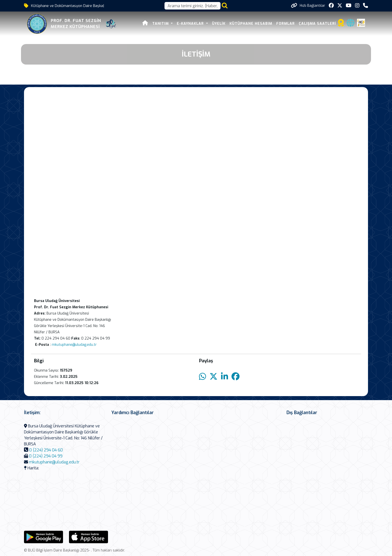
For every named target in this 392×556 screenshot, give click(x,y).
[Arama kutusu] (192, 6)
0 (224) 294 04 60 (46, 450)
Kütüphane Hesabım (251, 24)
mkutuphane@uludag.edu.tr (74, 345)
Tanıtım (161, 24)
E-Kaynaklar (191, 24)
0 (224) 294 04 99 (46, 456)
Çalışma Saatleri (317, 24)
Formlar (285, 24)
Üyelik (219, 24)
